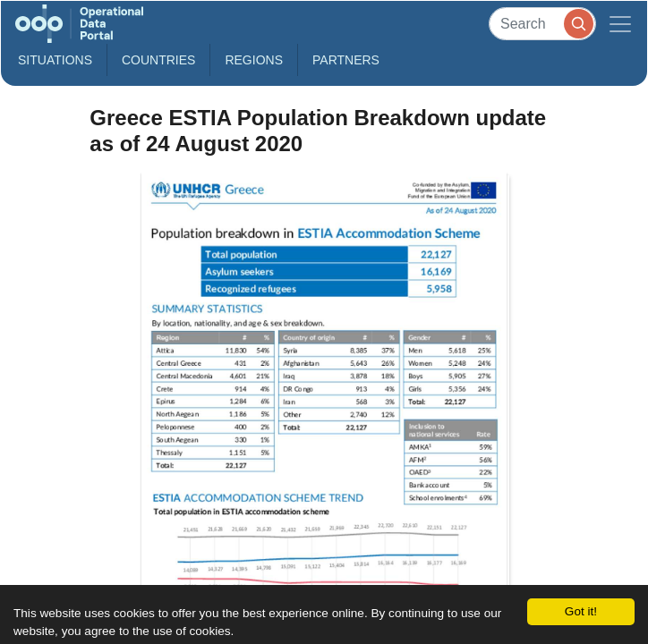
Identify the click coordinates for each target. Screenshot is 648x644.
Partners (346, 60)
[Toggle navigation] (620, 24)
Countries (158, 60)
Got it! (581, 611)
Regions (254, 60)
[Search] (542, 24)
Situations (55, 60)
